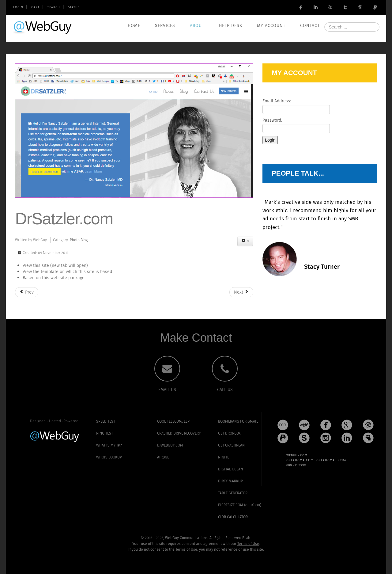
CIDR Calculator (233, 517)
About (197, 26)
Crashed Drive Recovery (179, 433)
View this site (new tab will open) (55, 266)
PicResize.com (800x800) (240, 505)
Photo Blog (79, 240)
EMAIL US (167, 390)
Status (74, 8)
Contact (310, 26)
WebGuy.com (43, 27)
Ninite (224, 457)
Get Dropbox (229, 433)
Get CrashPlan (231, 445)
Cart (35, 8)
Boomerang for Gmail (238, 422)
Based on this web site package (54, 278)
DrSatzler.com (64, 219)
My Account (271, 26)
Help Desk (231, 26)
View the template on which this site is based (67, 272)
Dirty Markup (230, 481)
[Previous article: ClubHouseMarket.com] (27, 292)
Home (134, 26)
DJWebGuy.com (170, 445)
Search (54, 8)
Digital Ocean (230, 469)
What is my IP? (109, 445)
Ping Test (105, 433)
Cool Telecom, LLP (173, 422)
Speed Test (106, 422)
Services (165, 26)
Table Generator (233, 493)
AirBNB (163, 457)
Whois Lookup (109, 457)
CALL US (225, 390)
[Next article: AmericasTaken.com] (241, 292)
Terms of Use (248, 544)
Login (18, 8)
